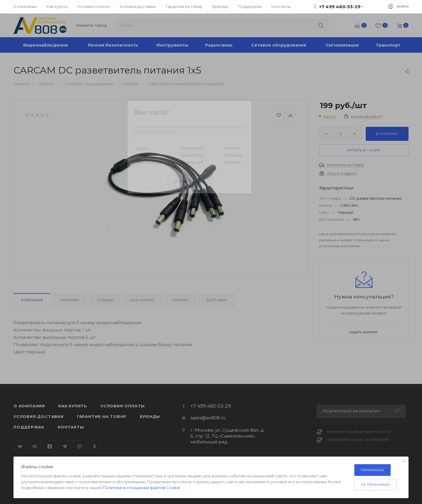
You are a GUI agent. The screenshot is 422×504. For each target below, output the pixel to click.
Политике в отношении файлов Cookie (142, 488)
